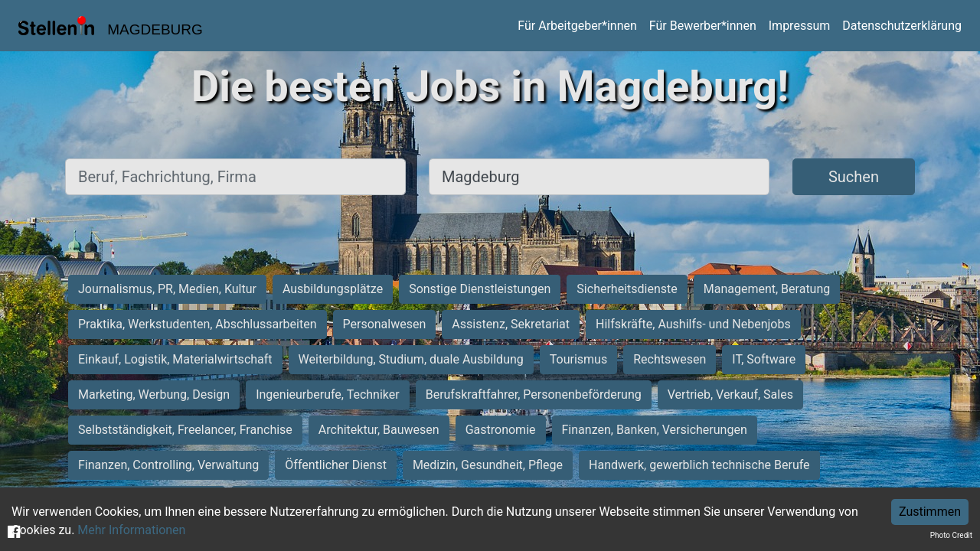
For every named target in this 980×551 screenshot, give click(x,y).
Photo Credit (951, 535)
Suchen (854, 177)
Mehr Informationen (131, 530)
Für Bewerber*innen (703, 26)
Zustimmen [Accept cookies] (930, 512)
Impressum (800, 26)
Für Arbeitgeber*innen (577, 26)
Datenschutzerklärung (902, 26)
